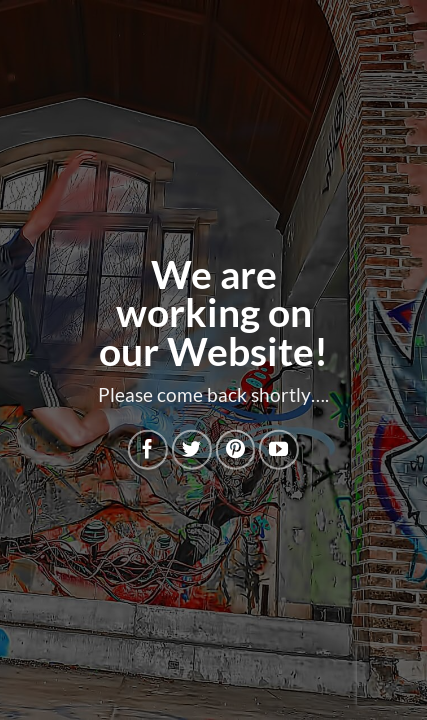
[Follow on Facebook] (148, 450)
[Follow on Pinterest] (235, 450)
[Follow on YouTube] (279, 450)
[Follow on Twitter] (192, 450)
